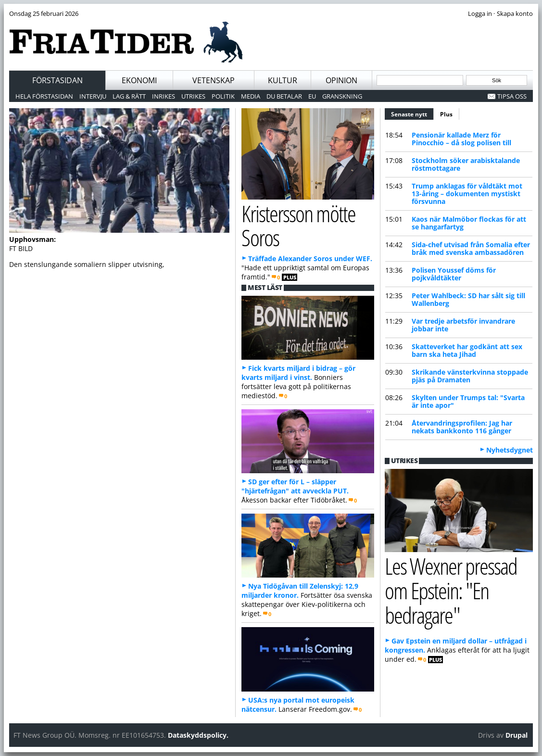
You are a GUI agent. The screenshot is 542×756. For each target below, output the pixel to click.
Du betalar (284, 96)
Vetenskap (214, 80)
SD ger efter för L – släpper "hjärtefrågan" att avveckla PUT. (295, 486)
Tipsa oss (512, 96)
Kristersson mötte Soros (298, 226)
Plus (446, 114)
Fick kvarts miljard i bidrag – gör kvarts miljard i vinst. (298, 373)
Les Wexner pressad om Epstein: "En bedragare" (451, 590)
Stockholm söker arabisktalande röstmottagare (466, 164)
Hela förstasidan (44, 96)
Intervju (93, 96)
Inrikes (164, 96)
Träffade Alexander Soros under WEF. (310, 258)
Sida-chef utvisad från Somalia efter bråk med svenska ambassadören (471, 248)
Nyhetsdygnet (510, 450)
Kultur (283, 80)
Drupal (517, 735)
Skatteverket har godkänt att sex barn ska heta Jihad (467, 350)
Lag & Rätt (129, 96)
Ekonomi (139, 80)
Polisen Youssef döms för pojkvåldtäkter (454, 274)
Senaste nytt (412, 113)
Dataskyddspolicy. (198, 735)
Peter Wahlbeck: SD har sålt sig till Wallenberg (468, 299)
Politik (223, 96)
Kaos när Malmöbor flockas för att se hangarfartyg (469, 223)
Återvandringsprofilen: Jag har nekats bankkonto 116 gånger (462, 427)
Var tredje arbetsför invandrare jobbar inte (463, 325)
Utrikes (193, 96)
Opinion (341, 80)
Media (251, 96)
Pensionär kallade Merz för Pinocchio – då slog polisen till (461, 139)
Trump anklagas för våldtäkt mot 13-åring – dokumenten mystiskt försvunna (467, 194)
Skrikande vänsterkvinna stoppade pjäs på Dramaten (470, 376)
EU (312, 96)
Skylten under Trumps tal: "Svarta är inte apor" (468, 401)
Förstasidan (57, 80)
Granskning (342, 96)
